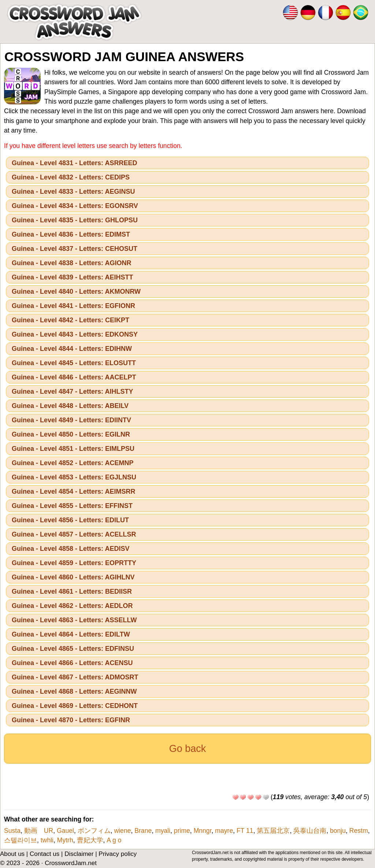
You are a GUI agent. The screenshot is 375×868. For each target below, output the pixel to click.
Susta (12, 831)
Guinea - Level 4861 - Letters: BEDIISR (72, 591)
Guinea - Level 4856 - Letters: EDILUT (70, 520)
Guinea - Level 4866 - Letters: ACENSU (72, 663)
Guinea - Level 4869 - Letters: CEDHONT (75, 706)
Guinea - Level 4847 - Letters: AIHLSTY (72, 392)
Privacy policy (118, 854)
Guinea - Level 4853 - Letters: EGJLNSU (74, 477)
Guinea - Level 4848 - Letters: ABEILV (70, 406)
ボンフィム (94, 831)
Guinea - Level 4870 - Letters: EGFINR (71, 720)
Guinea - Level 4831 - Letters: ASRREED (74, 163)
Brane (143, 831)
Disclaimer (79, 854)
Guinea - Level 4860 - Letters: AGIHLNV (73, 577)
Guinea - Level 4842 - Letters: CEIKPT (70, 320)
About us (12, 854)
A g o (114, 840)
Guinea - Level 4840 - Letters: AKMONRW (76, 292)
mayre (224, 831)
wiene (123, 831)
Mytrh (65, 840)
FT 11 (245, 831)
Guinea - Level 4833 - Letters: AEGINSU (73, 192)
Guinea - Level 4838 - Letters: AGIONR (71, 263)
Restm (359, 831)
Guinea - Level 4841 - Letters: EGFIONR (73, 306)
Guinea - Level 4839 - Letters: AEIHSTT (72, 277)
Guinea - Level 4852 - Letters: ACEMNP (73, 463)
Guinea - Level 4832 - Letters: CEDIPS (71, 177)
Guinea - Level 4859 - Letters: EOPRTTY (74, 563)
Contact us (44, 854)
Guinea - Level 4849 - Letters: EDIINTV (71, 420)
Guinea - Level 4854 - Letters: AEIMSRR (73, 492)
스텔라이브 (21, 840)
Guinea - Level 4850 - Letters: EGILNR (71, 434)
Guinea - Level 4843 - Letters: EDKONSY (75, 334)
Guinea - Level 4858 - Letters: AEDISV (70, 549)
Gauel (65, 831)
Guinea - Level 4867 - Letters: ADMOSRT (75, 677)
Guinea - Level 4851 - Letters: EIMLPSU (73, 449)
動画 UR (39, 831)
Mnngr (203, 831)
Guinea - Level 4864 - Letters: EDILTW (71, 634)
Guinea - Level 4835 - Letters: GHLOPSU (75, 220)
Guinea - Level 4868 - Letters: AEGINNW (74, 691)
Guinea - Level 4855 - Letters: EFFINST (72, 506)
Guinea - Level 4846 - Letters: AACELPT (74, 377)
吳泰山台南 (310, 831)
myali (163, 831)
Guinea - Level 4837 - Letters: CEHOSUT (75, 249)
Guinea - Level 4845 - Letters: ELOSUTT (74, 363)
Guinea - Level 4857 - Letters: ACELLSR (74, 534)
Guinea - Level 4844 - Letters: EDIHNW (72, 349)
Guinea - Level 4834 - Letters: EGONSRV (75, 206)
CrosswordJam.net (71, 863)
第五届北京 (273, 831)
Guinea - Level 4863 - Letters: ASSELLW (74, 620)
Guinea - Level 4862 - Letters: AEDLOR (72, 606)
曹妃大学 (90, 840)
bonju (338, 831)
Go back (188, 749)
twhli (47, 840)
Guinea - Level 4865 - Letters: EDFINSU (73, 649)
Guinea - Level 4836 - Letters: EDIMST (71, 234)
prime (182, 831)
